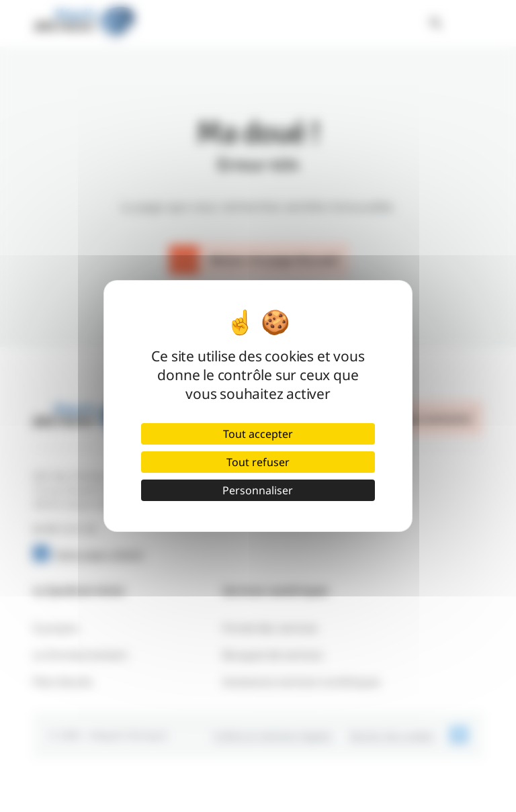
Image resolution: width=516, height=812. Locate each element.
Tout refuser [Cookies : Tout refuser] (258, 462)
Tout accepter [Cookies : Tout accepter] (258, 434)
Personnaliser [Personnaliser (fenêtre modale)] (258, 490)
